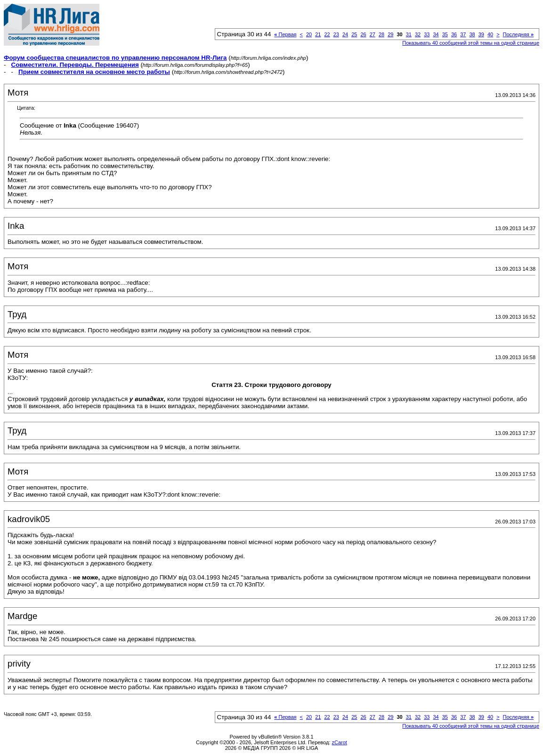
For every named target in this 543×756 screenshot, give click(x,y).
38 (472, 34)
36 (454, 34)
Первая (285, 34)
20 (309, 34)
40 (490, 34)
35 (445, 34)
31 (409, 34)
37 (463, 34)
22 (327, 34)
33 (427, 34)
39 (481, 34)
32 (418, 34)
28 (381, 34)
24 (345, 34)
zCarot (340, 742)
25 (354, 34)
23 (336, 34)
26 (363, 34)
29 (390, 34)
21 (318, 34)
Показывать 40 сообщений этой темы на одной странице (471, 43)
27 (373, 34)
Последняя (518, 34)
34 (436, 34)
